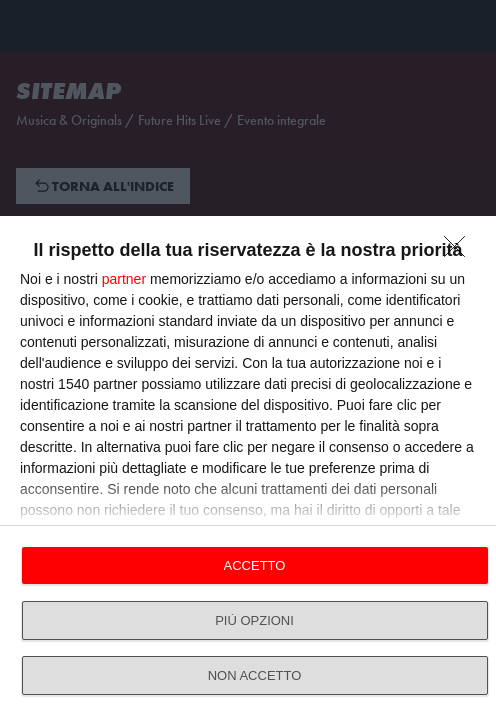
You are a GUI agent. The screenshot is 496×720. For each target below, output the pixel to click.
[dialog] (248, 468)
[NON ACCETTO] (460, 252)
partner (124, 279)
